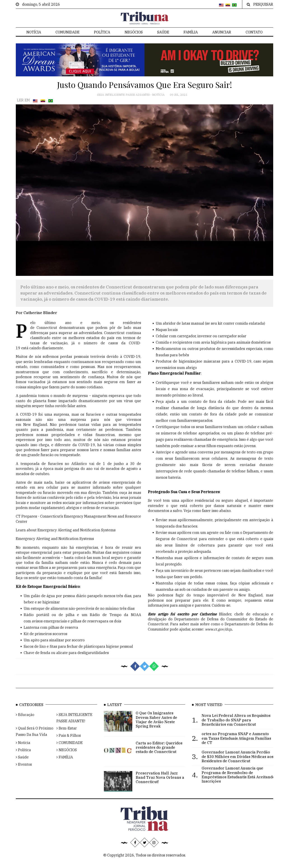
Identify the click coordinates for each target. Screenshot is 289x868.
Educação (25, 723)
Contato (254, 32)
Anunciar (222, 32)
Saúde (163, 32)
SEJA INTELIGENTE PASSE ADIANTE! (124, 95)
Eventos (24, 772)
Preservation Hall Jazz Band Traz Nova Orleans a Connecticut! (160, 785)
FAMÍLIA (191, 32)
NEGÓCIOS (134, 32)
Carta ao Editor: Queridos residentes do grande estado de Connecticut (159, 755)
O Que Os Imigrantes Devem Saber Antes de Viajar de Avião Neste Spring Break (156, 728)
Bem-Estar (67, 736)
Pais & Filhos (69, 744)
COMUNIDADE (68, 32)
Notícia (34, 32)
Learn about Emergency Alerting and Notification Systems (66, 541)
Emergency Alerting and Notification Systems (55, 550)
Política (102, 32)
